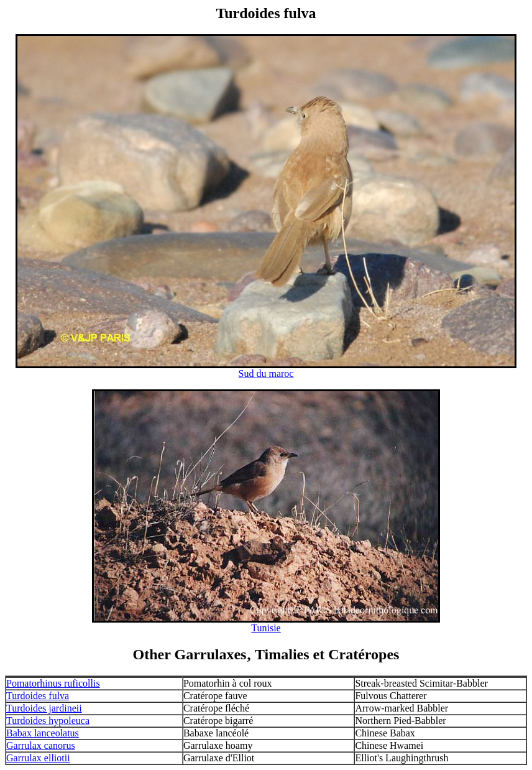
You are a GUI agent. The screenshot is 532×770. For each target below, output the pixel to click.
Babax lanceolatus (43, 733)
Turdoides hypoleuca (48, 721)
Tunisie (266, 628)
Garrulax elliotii (38, 758)
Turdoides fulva (38, 696)
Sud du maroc (266, 373)
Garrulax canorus (41, 745)
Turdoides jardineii (44, 708)
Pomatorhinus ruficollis (53, 683)
